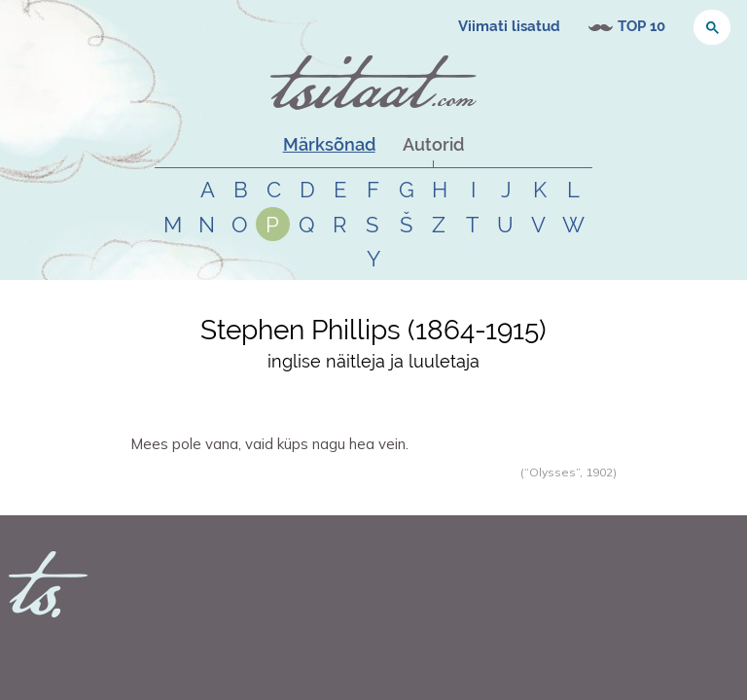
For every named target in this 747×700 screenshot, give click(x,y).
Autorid (433, 144)
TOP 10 (641, 26)
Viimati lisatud (509, 26)
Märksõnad (329, 144)
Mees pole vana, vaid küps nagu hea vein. (269, 444)
